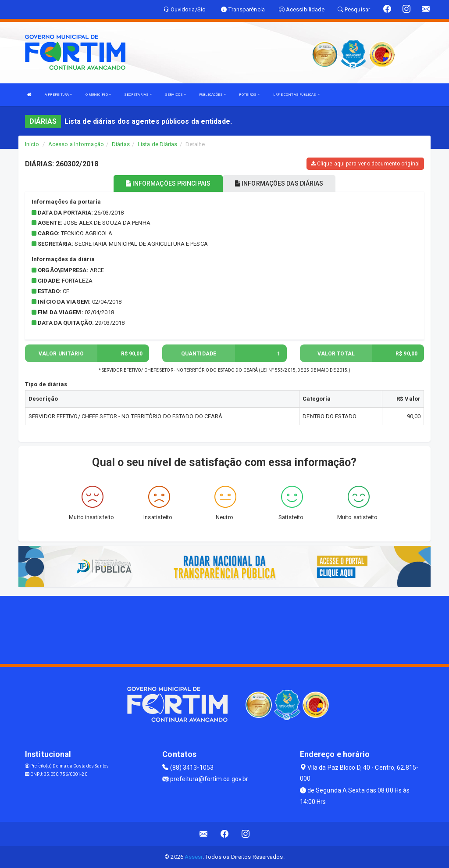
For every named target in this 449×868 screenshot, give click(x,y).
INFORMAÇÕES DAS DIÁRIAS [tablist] (279, 183)
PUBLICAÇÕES (212, 95)
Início (32, 144)
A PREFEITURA (58, 95)
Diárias (121, 144)
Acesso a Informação (76, 144)
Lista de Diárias (158, 144)
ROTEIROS (249, 95)
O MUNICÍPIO (98, 95)
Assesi (194, 857)
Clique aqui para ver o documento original (365, 164)
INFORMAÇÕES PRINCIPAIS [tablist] (168, 183)
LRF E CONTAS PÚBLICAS (296, 95)
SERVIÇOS (175, 95)
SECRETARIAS (138, 95)
